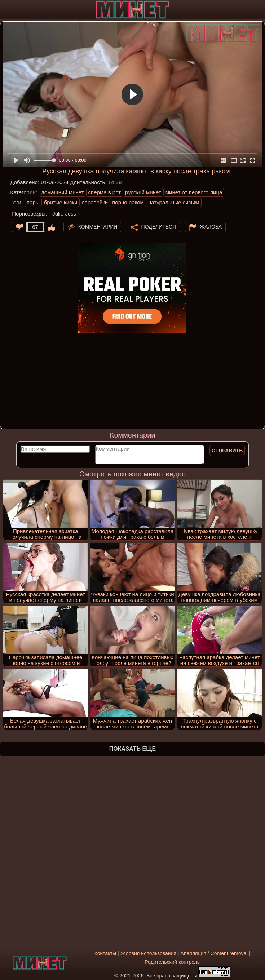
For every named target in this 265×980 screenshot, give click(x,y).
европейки (95, 202)
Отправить (227, 451)
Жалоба (211, 227)
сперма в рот (105, 192)
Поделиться (159, 227)
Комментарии (98, 227)
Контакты (105, 953)
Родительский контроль (172, 962)
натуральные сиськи (174, 202)
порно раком (128, 202)
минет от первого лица (194, 192)
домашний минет (63, 192)
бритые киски (61, 202)
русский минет (143, 192)
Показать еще (132, 749)
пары (33, 202)
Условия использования (148, 953)
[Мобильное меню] (6, 10)
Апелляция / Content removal (214, 953)
